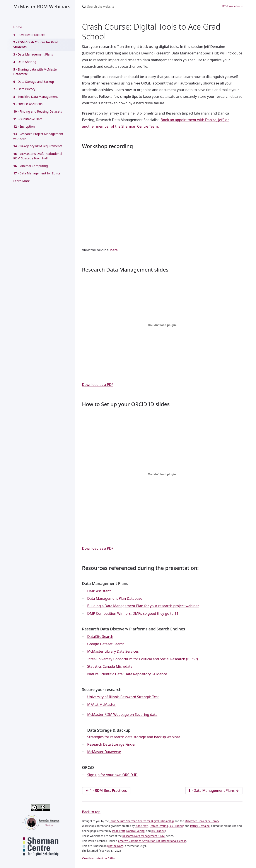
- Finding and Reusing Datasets (38, 111)
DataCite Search (100, 637)
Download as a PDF (98, 385)
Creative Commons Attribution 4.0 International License (152, 841)
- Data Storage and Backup (34, 82)
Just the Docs (115, 846)
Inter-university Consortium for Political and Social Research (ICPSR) (143, 659)
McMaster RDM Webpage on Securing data (122, 714)
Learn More (22, 181)
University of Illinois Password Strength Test (123, 697)
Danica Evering (159, 826)
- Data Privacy (24, 89)
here (114, 250)
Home (18, 27)
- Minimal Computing (31, 166)
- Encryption (24, 126)
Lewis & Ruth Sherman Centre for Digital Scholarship (142, 821)
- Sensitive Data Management (36, 97)
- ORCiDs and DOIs (28, 104)
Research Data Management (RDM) (144, 836)
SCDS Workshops (232, 6)
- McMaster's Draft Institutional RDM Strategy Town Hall (38, 156)
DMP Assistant (99, 591)
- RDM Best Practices (29, 35)
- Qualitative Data (28, 119)
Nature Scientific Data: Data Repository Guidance (127, 674)
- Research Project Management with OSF (38, 136)
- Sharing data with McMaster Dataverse (36, 72)
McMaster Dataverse (104, 752)
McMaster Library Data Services (113, 651)
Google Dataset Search (106, 644)
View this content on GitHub (99, 858)
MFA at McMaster (102, 704)
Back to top (91, 812)
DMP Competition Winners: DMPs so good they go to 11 (133, 613)
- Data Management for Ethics (37, 173)
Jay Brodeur (176, 826)
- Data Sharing (25, 62)
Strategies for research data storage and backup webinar (134, 737)
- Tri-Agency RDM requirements (38, 146)
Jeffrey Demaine (200, 826)
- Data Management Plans (33, 54)
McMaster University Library (202, 821)
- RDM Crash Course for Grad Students (36, 45)
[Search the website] (128, 6)
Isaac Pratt (142, 826)
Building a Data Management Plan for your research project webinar (143, 606)
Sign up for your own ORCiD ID (112, 775)
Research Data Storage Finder (112, 744)
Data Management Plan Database (115, 598)
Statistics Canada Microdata (110, 666)
